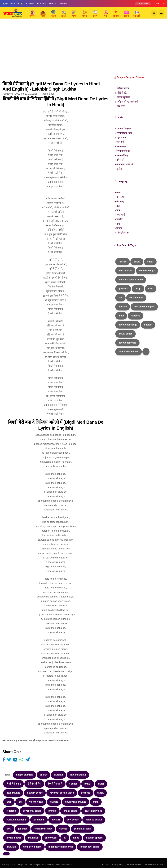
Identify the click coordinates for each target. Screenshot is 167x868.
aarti (9, 829)
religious (11, 811)
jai (65, 838)
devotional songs (32, 811)
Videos (63, 4)
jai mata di (39, 820)
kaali (9, 802)
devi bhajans (13, 793)
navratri (56, 820)
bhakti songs (70, 811)
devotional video (93, 811)
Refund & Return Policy (155, 864)
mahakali (33, 838)
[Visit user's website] (4, 760)
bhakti (88, 784)
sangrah (58, 775)
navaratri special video (62, 793)
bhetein (52, 811)
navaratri (11, 847)
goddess (86, 793)
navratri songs (35, 793)
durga (100, 793)
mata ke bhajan (94, 820)
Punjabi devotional (16, 820)
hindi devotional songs (61, 847)
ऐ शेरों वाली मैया (34, 784)
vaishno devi (36, 802)
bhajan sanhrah (24, 775)
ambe (76, 838)
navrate (63, 829)
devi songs (73, 820)
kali (20, 802)
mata (96, 802)
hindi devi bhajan (32, 847)
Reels (53, 4)
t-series (73, 784)
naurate (54, 802)
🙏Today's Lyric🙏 (13, 4)
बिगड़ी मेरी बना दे (13, 784)
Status (30, 4)
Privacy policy (118, 864)
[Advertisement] (83, 51)
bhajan (43, 775)
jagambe (23, 829)
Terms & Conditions (134, 864)
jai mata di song (83, 829)
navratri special (94, 838)
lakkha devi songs (90, 847)
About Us (106, 864)
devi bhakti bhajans (76, 802)
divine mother (14, 838)
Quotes (42, 4)
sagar (101, 784)
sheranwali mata (43, 829)
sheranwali (51, 838)
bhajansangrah (78, 775)
